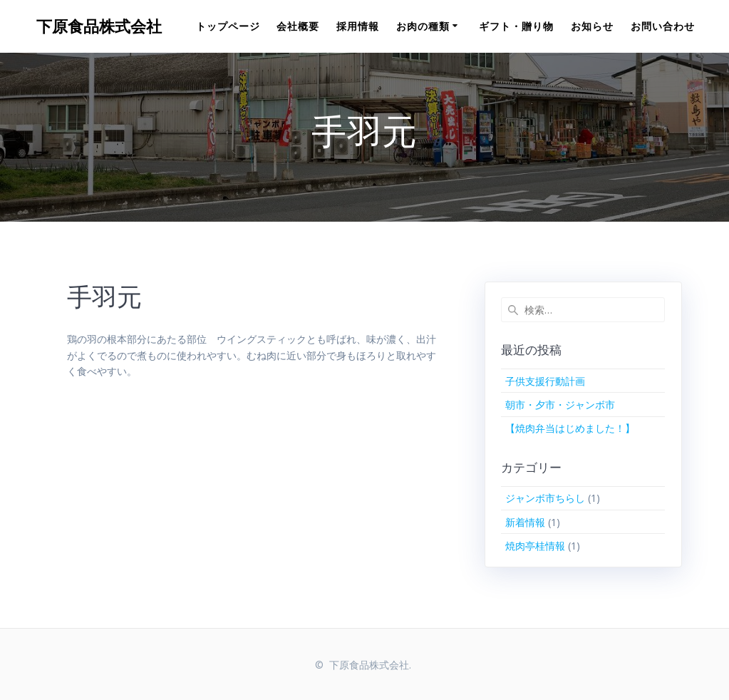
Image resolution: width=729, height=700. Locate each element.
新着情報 (525, 522)
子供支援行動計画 (545, 381)
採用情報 (358, 26)
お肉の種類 (423, 26)
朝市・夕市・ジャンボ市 (560, 405)
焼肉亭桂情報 (535, 546)
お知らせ (592, 26)
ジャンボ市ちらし (545, 498)
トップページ (228, 26)
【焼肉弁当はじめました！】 (570, 428)
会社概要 (298, 26)
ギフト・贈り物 (516, 26)
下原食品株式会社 (99, 26)
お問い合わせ (663, 26)
